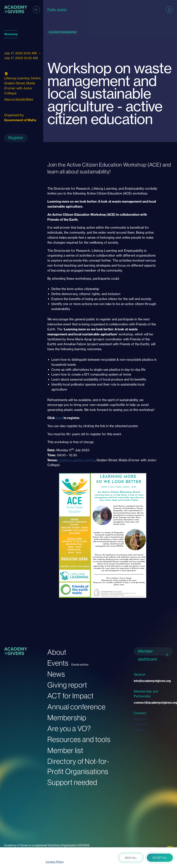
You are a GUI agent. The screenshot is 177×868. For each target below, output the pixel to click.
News (56, 674)
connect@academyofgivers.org (153, 703)
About (57, 652)
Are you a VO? (69, 729)
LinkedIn (139, 730)
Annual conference (76, 707)
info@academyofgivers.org (152, 681)
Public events (57, 10)
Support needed (72, 782)
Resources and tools (79, 739)
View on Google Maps (19, 99)
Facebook (140, 719)
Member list (65, 750)
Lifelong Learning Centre (77, 460)
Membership (67, 718)
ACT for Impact (71, 696)
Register (16, 138)
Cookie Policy (55, 862)
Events (58, 663)
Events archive (80, 665)
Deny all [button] (131, 858)
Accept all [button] (160, 858)
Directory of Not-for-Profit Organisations (78, 766)
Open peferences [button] (106, 858)
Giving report (67, 685)
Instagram (140, 724)
